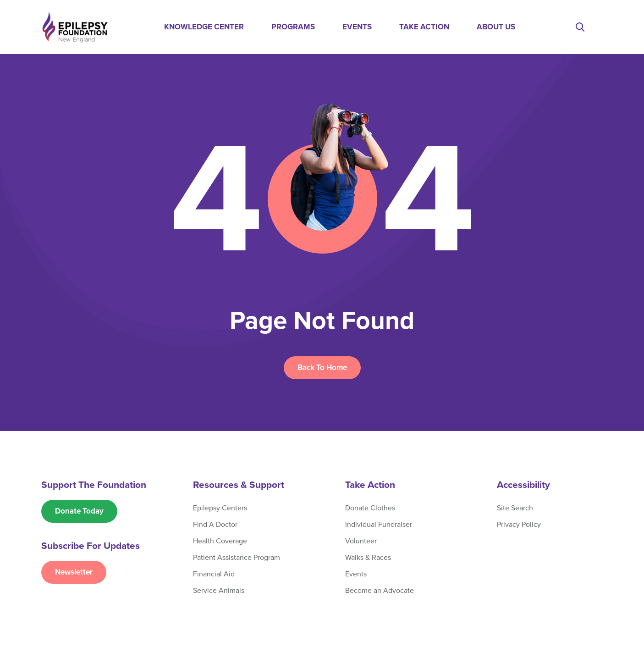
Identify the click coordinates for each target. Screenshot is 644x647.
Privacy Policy (519, 525)
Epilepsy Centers (220, 508)
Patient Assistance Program (237, 558)
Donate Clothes (370, 508)
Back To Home (322, 368)
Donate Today (79, 511)
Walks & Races (368, 558)
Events (357, 27)
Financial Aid (214, 574)
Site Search (515, 508)
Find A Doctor (215, 525)
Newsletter (74, 572)
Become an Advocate (380, 591)
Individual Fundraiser (379, 525)
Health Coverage (220, 541)
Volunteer (361, 541)
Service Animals (219, 591)
